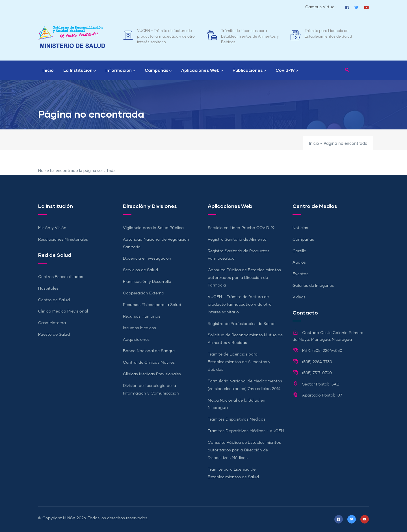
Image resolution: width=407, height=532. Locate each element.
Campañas (158, 71)
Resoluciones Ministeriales (63, 240)
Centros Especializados (61, 277)
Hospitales (48, 288)
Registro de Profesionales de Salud (241, 324)
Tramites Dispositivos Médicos (237, 419)
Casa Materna (52, 323)
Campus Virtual (320, 7)
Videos (299, 297)
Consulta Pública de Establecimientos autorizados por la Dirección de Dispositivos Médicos (244, 450)
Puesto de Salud (54, 335)
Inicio (48, 70)
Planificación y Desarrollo (147, 282)
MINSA (69, 518)
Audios (299, 262)
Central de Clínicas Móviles (149, 363)
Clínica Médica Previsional (63, 311)
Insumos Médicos (139, 328)
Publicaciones (249, 71)
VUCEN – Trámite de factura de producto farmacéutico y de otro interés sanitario (166, 37)
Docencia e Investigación (147, 259)
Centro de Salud (54, 300)
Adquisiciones (136, 340)
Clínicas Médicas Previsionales (152, 374)
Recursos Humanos (142, 316)
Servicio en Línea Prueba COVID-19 (241, 228)
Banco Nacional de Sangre (149, 351)
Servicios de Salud (140, 270)
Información (120, 71)
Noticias (300, 228)
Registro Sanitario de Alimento (237, 240)
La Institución (80, 71)
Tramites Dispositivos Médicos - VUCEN (246, 431)
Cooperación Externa (144, 293)
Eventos (300, 274)
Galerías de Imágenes (313, 286)
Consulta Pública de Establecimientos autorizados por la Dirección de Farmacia (244, 278)
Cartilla (299, 251)
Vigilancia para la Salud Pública (153, 228)
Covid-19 (287, 71)
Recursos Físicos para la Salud (152, 305)
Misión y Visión (52, 228)
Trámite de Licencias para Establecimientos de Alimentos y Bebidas (250, 37)
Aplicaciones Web (202, 71)
